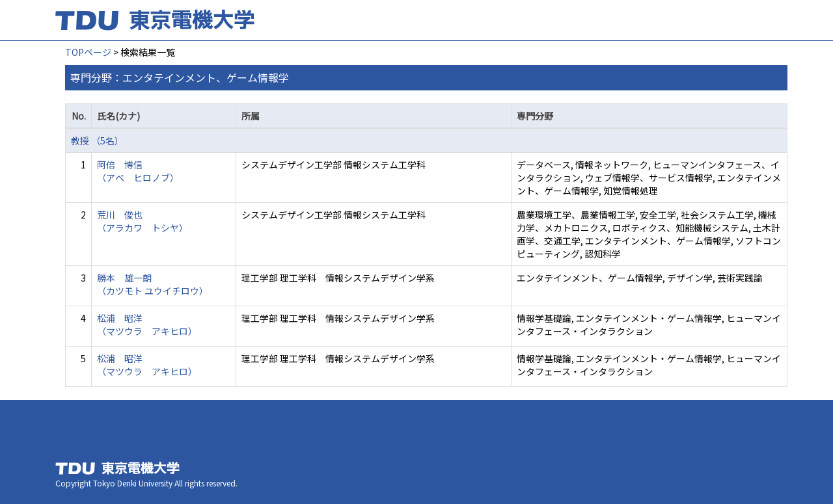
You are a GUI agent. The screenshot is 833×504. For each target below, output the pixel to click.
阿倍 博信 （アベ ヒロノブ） (138, 171)
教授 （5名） (97, 140)
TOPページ (88, 52)
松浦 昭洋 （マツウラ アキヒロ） (147, 325)
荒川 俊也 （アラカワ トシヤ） (143, 221)
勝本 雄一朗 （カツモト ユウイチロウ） (153, 284)
